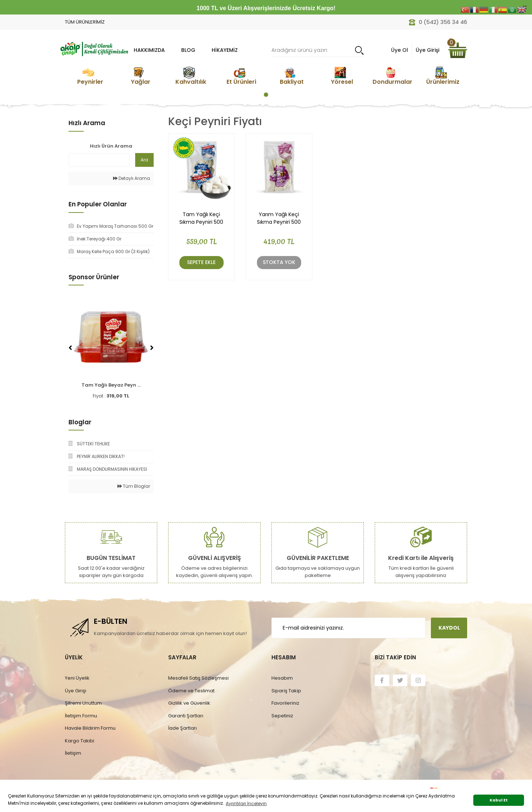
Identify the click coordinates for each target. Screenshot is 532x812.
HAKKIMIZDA (149, 50)
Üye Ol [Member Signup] (400, 50)
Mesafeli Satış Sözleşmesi (198, 678)
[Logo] (94, 48)
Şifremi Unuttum (83, 703)
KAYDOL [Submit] (449, 628)
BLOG (188, 50)
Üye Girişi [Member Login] (427, 50)
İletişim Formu (81, 716)
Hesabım (282, 678)
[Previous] (70, 348)
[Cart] (458, 50)
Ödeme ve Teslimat (191, 691)
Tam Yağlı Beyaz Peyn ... (111, 385)
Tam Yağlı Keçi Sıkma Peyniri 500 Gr (201, 218)
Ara (144, 160)
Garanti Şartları (186, 716)
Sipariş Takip (286, 691)
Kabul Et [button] (499, 800)
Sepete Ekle (201, 262)
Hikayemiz (225, 50)
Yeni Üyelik (77, 678)
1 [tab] (266, 95)
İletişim (73, 753)
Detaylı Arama (132, 178)
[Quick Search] (99, 160)
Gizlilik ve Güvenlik (189, 703)
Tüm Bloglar (134, 486)
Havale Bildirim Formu (90, 728)
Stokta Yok (279, 262)
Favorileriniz (285, 703)
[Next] (152, 348)
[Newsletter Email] (348, 628)
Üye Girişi (76, 691)
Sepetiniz (282, 716)
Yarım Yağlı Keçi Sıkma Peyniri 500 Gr (279, 218)
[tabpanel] (90, 76)
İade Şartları (182, 728)
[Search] (318, 50)
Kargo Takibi (80, 741)
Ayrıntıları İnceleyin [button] (246, 803)
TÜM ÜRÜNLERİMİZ (85, 22)
